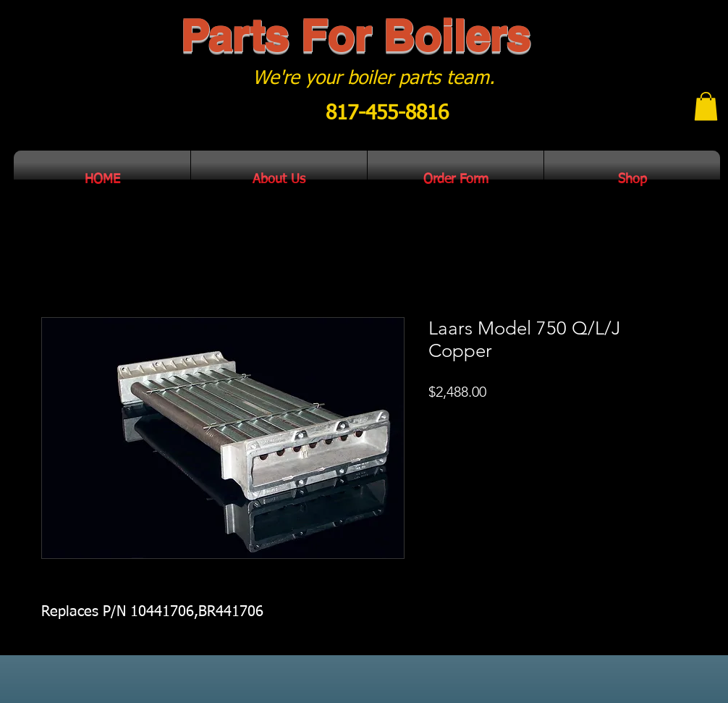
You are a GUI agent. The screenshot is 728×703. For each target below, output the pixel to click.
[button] (706, 106)
